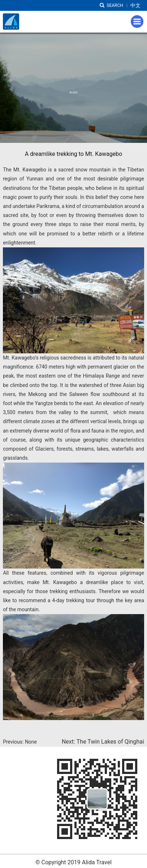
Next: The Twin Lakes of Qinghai (103, 742)
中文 (135, 5)
